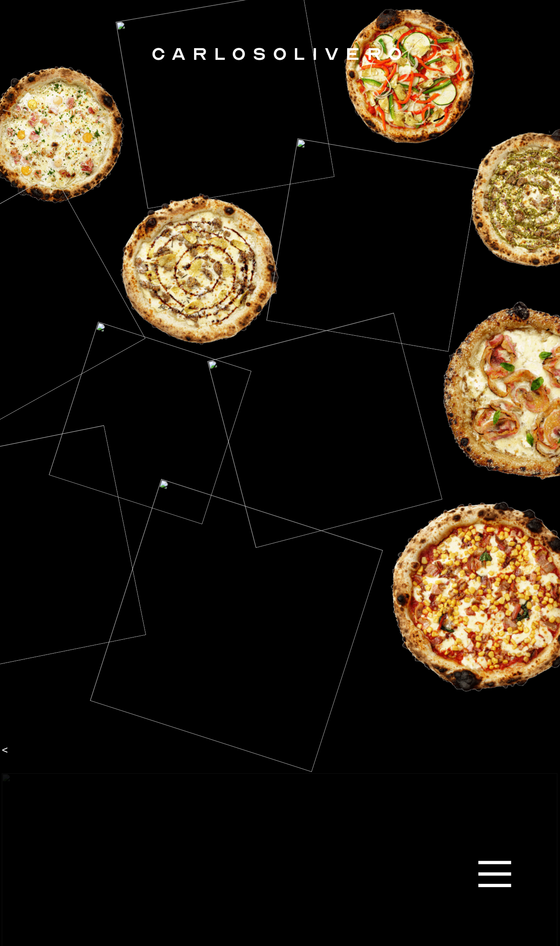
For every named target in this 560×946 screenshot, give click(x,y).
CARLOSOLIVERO (280, 54)
